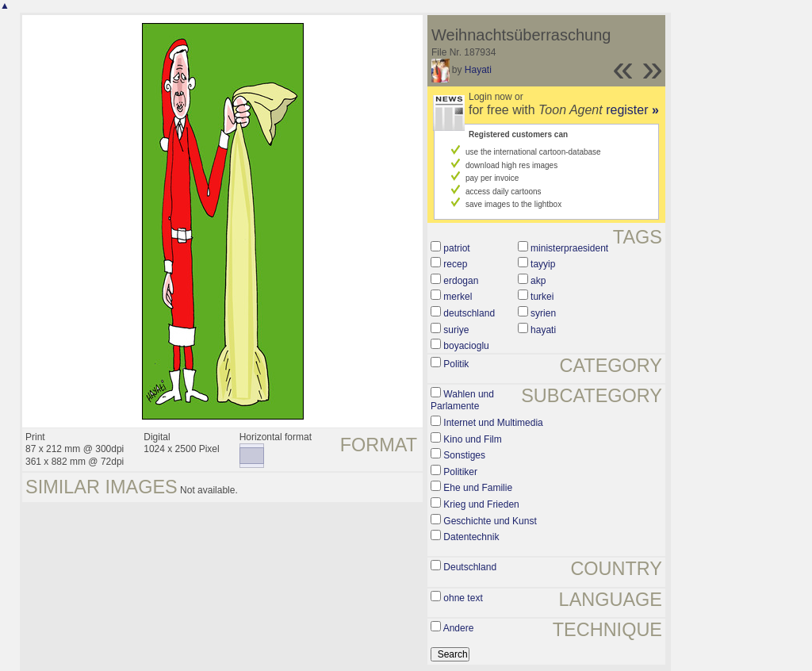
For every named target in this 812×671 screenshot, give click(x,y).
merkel (458, 297)
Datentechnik (471, 537)
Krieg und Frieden (481, 504)
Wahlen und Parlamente (462, 401)
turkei (542, 297)
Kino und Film (472, 439)
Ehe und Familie (478, 488)
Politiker (460, 472)
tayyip (543, 264)
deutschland (469, 313)
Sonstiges (464, 455)
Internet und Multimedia (493, 423)
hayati (543, 330)
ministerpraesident (569, 248)
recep (455, 264)
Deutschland (470, 567)
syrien (543, 313)
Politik (456, 364)
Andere (459, 628)
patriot (456, 248)
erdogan (461, 281)
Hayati (478, 70)
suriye (456, 330)
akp (538, 281)
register (632, 110)
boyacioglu (466, 346)
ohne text (463, 598)
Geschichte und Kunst (490, 521)
